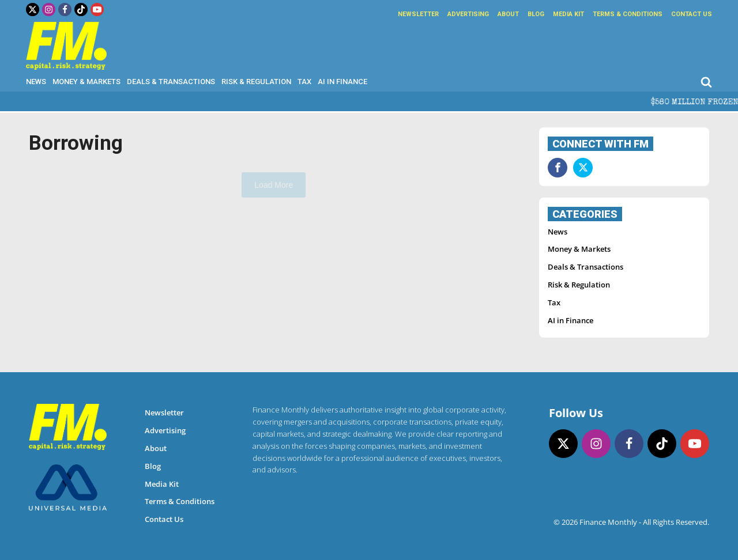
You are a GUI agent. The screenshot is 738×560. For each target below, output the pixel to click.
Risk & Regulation (256, 82)
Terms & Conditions (628, 14)
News (36, 82)
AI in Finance (342, 82)
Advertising (468, 14)
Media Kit (568, 14)
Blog (536, 14)
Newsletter (418, 14)
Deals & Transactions (171, 82)
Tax (304, 82)
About (508, 14)
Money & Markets (86, 82)
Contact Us (692, 14)
